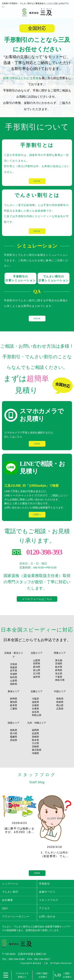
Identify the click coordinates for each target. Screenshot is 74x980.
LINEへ (37, 514)
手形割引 (44, 884)
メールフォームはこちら (37, 599)
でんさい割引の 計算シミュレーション (54, 278)
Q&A (5, 908)
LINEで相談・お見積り (43, 975)
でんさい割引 (10, 892)
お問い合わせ (47, 916)
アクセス (44, 908)
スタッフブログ (49, 900)
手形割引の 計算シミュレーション (20, 278)
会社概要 (7, 900)
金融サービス (47, 892)
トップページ (10, 884)
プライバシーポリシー (16, 916)
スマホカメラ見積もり (22, 975)
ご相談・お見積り (67, 975)
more (37, 181)
